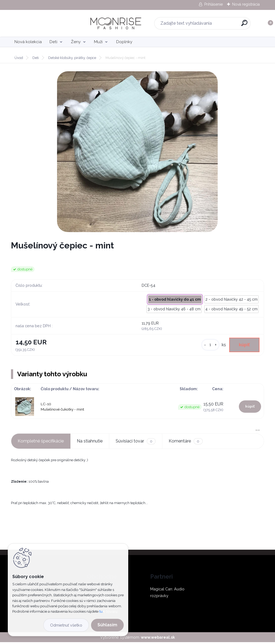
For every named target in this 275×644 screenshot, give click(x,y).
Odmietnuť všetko (66, 625)
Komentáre (186, 443)
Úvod (19, 58)
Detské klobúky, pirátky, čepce (72, 58)
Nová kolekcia (28, 42)
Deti (53, 42)
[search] (208, 25)
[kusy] (207, 346)
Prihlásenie (214, 4)
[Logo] (44, 23)
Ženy (76, 42)
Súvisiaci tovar (136, 443)
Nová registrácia (246, 4)
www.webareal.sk (158, 639)
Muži (98, 42)
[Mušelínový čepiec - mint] (137, 152)
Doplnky (124, 42)
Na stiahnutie (90, 443)
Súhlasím (107, 625)
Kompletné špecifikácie (41, 443)
